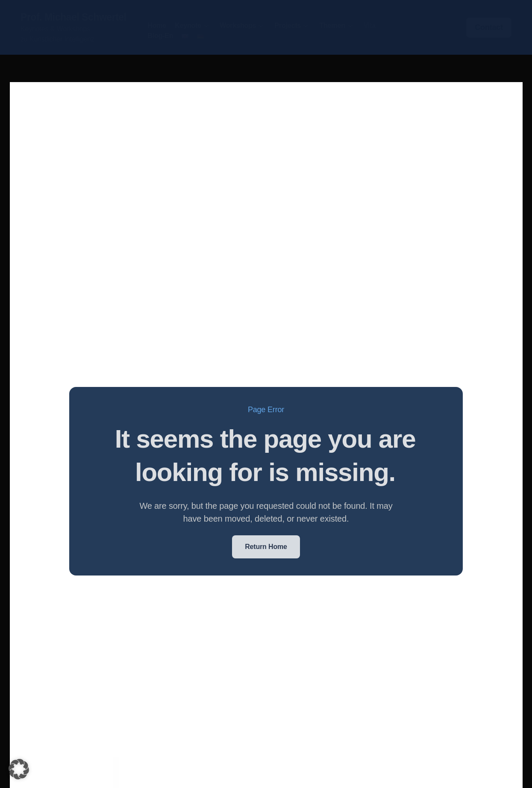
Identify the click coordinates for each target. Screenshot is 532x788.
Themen (336, 25)
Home (157, 25)
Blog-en (160, 36)
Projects (291, 25)
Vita (370, 25)
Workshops (241, 25)
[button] (19, 769)
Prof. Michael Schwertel (73, 17)
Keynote (192, 25)
